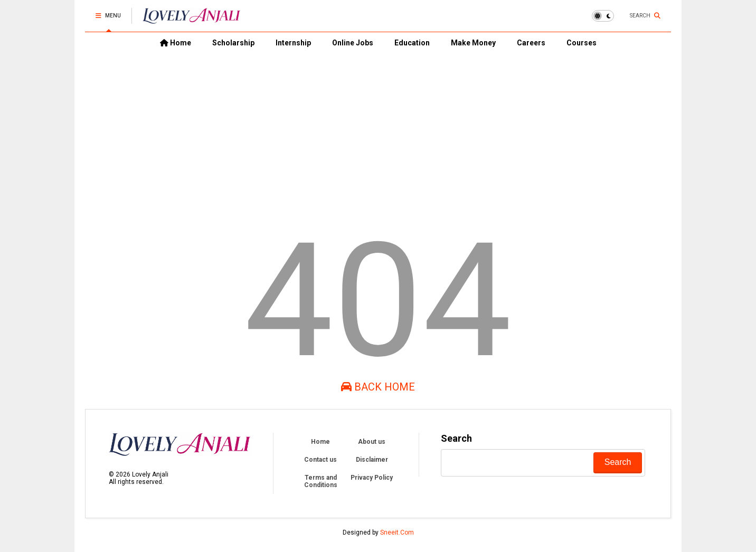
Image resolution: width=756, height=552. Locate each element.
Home (176, 43)
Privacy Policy (372, 478)
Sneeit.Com (397, 532)
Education (412, 43)
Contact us (320, 460)
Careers (531, 43)
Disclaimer (372, 460)
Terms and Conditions (321, 481)
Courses (582, 43)
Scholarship (233, 43)
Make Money (473, 43)
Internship (293, 43)
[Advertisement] (378, 132)
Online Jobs (353, 43)
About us (372, 442)
